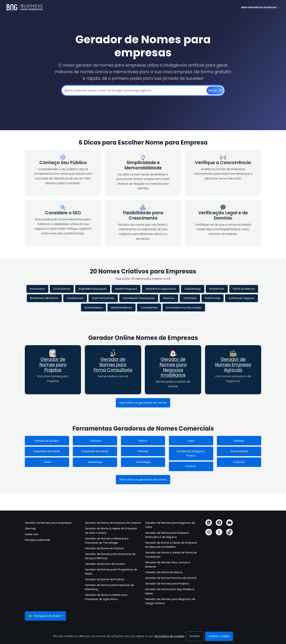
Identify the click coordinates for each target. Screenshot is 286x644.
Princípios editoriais (38, 540)
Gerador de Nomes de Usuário (105, 564)
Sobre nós (31, 534)
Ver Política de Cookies (169, 636)
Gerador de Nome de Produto (105, 579)
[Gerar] (215, 91)
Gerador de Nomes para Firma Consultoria (113, 365)
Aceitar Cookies (219, 636)
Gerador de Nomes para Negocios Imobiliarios (173, 367)
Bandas (239, 441)
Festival (143, 451)
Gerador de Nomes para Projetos (53, 365)
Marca (143, 441)
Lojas (191, 441)
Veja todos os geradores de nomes (143, 403)
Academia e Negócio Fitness (191, 453)
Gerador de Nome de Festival (104, 548)
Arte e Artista (239, 451)
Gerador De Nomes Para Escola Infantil (171, 578)
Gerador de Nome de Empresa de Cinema (113, 523)
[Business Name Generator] (25, 7)
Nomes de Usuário (47, 441)
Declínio (195, 636)
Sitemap (30, 528)
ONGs (47, 462)
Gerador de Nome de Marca (164, 572)
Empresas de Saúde (47, 451)
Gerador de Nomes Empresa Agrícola (233, 365)
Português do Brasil (44, 616)
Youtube (95, 441)
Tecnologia (143, 462)
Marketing (95, 462)
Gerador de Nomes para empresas (48, 523)
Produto (191, 466)
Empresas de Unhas (95, 451)
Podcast (239, 462)
